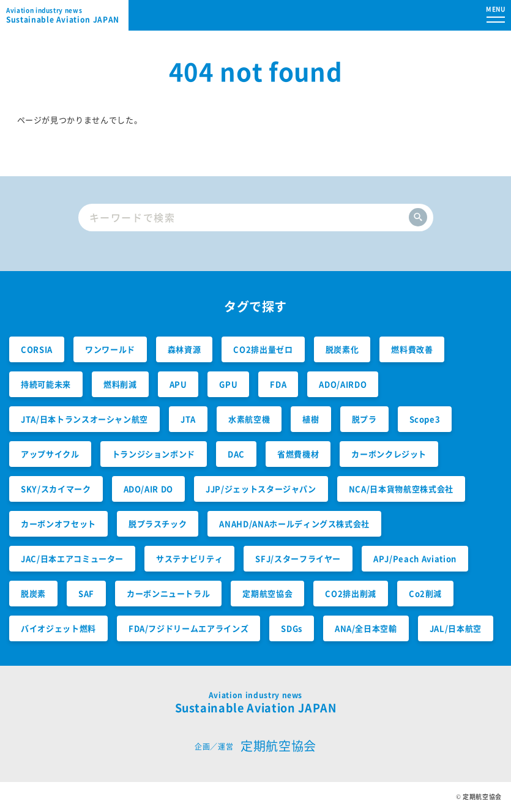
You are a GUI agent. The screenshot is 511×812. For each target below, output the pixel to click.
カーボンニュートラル (169, 593)
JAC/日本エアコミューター (72, 558)
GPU (228, 384)
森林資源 (185, 349)
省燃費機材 (298, 454)
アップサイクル (50, 454)
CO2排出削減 (351, 593)
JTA (188, 419)
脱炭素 (33, 593)
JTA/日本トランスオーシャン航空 (84, 419)
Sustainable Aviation (67, 15)
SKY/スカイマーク (56, 489)
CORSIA (37, 349)
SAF (86, 593)
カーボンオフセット (58, 523)
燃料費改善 (412, 349)
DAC (236, 454)
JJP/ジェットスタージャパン (261, 489)
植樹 (311, 419)
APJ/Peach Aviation (415, 558)
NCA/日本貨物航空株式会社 (401, 489)
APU (178, 384)
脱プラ (364, 419)
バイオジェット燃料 (58, 628)
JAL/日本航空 (456, 628)
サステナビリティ (189, 558)
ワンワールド (110, 349)
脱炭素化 (342, 349)
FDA (278, 384)
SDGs (292, 628)
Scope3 (425, 419)
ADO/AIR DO (149, 489)
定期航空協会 (267, 593)
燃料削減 (120, 384)
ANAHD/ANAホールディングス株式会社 (294, 523)
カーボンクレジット (389, 454)
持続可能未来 (46, 384)
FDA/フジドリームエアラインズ (188, 628)
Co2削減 (425, 593)
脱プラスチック (158, 523)
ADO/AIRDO (343, 384)
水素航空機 (249, 419)
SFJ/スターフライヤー (298, 558)
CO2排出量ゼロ (263, 349)
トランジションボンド (154, 454)
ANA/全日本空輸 (366, 628)
